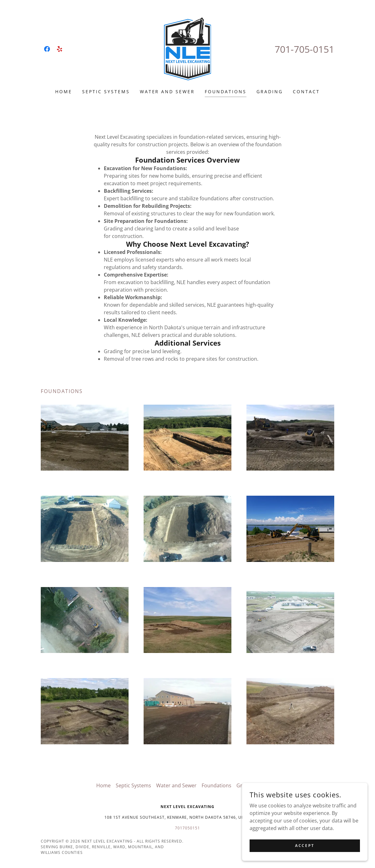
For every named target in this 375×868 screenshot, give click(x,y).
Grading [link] (270, 92)
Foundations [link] (226, 92)
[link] (47, 49)
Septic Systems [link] (106, 92)
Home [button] (103, 785)
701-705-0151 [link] (304, 49)
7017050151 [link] (187, 828)
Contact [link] (306, 92)
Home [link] (64, 92)
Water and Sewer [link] (167, 92)
